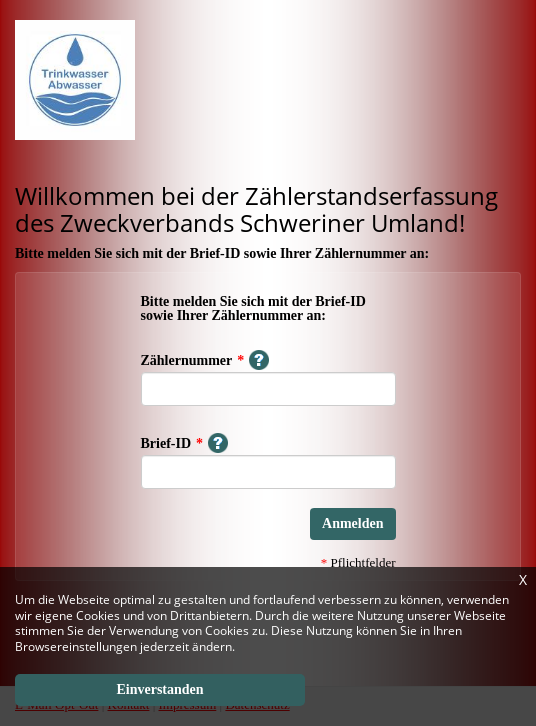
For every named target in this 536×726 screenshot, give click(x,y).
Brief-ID (185, 443)
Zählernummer (205, 360)
